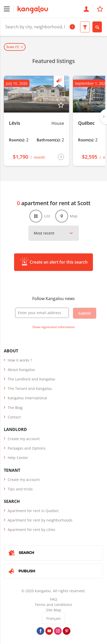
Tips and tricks (20, 489)
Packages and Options (27, 448)
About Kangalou (21, 370)
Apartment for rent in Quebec (33, 511)
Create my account (24, 439)
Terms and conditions (53, 605)
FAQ (54, 599)
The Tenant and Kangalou (30, 388)
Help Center (18, 458)
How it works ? (20, 360)
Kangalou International (27, 398)
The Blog (15, 408)
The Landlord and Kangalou (31, 379)
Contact (14, 417)
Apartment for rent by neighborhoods (40, 520)
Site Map (54, 610)
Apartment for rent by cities (31, 530)
